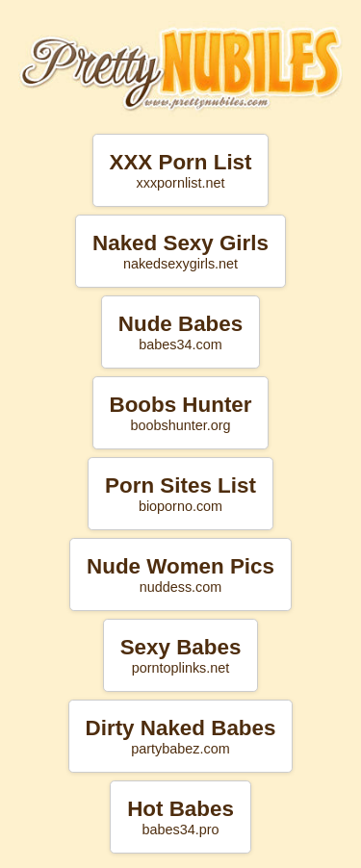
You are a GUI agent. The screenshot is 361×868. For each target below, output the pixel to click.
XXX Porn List (180, 170)
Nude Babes (180, 332)
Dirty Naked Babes (181, 736)
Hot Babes (180, 817)
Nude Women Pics (180, 574)
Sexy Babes (181, 655)
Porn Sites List (180, 494)
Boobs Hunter (180, 413)
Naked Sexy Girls (180, 251)
